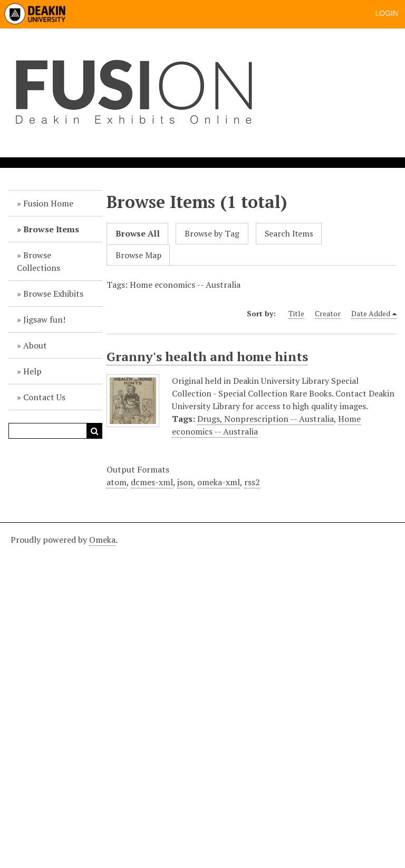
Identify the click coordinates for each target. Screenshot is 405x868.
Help (32, 371)
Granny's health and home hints (207, 356)
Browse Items (51, 229)
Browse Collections (38, 261)
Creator (328, 313)
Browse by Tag (212, 234)
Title (296, 313)
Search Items (289, 234)
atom (117, 482)
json (185, 482)
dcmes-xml (152, 482)
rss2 (252, 482)
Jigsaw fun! (44, 319)
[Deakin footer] (202, 694)
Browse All (138, 234)
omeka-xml (219, 482)
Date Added (371, 313)
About (35, 345)
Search (94, 431)
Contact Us (44, 397)
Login (387, 13)
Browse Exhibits (53, 294)
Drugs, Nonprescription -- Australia (266, 419)
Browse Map (138, 255)
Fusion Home (48, 203)
